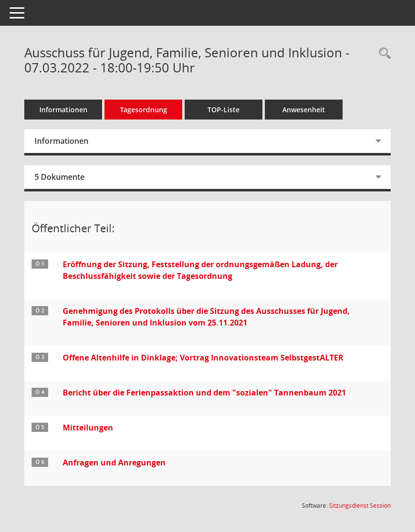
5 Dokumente (60, 177)
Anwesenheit (304, 110)
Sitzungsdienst (360, 506)
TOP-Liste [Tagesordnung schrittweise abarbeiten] (224, 110)
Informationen (63, 110)
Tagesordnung (144, 110)
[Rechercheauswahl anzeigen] (382, 54)
